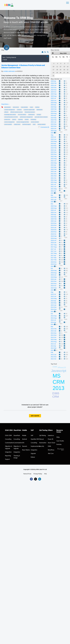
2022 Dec (54, 152)
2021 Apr (53, 191)
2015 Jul (53, 294)
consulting (8, 439)
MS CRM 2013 (59, 382)
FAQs (58, 437)
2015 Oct (54, 286)
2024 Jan (54, 122)
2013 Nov (54, 335)
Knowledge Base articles (10, 115)
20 (64, 70)
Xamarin (25, 446)
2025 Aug (54, 96)
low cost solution (22, 115)
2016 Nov (54, 264)
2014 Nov (54, 309)
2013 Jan (54, 355)
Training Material (42, 124)
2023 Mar (54, 146)
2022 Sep (54, 156)
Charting (37, 107)
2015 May (54, 299)
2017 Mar (54, 258)
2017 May (54, 253)
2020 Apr (53, 215)
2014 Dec (54, 307)
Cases (31, 107)
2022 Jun (54, 161)
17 (53, 70)
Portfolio (59, 444)
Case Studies (60, 441)
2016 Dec (54, 262)
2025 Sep (54, 94)
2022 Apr (53, 165)
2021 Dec (54, 174)
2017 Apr (53, 256)
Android (24, 439)
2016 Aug (54, 273)
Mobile (24, 435)
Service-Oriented (35, 122)
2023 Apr (53, 143)
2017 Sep (54, 245)
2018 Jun (54, 240)
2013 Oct (54, 337)
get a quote (35, 416)
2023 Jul (53, 137)
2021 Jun (54, 187)
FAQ (45, 474)
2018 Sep (54, 236)
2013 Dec (54, 333)
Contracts (19, 110)
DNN (49, 446)
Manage (39, 115)
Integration (8, 452)
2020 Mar (54, 217)
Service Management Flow (23, 122)
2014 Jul (53, 320)
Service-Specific (8, 124)
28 (68, 73)
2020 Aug (54, 208)
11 (57, 67)
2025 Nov (54, 90)
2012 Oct (54, 359)
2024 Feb (54, 120)
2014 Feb (54, 329)
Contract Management (10, 110)
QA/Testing (43, 435)
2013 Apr (53, 346)
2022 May (54, 163)
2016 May (54, 277)
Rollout (33, 457)
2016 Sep (54, 271)
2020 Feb (54, 219)
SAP (32, 435)
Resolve (27, 119)
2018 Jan (54, 243)
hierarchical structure (30, 112)
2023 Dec (54, 124)
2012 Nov (54, 357)
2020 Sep (54, 206)
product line (7, 119)
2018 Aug (54, 238)
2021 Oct (54, 178)
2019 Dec (54, 223)
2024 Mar (54, 118)
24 (53, 73)
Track (34, 124)
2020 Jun (54, 212)
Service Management (9, 122)
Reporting (20, 119)
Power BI (51, 439)
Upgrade (33, 453)
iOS (23, 443)
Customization (9, 443)
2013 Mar (54, 348)
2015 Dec (54, 281)
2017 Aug (54, 247)
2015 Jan (54, 305)
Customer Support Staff (29, 110)
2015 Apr (53, 301)
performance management (26, 117)
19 (60, 70)
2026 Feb (54, 83)
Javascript (59, 371)
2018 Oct (54, 234)
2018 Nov (54, 232)
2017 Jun (54, 251)
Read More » (5, 104)
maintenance (31, 115)
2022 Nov (54, 154)
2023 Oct (54, 128)
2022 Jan (54, 171)
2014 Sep (54, 316)
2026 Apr (53, 81)
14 (68, 67)
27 (64, 73)
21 (68, 70)
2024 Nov (54, 111)
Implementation (35, 446)
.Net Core (51, 453)
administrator (8, 107)
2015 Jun (54, 296)
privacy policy (38, 474)
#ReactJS (62, 367)
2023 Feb (54, 148)
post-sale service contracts (41, 117)
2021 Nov (54, 176)
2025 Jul (53, 98)
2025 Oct (54, 92)
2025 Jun (54, 101)
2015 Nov (54, 284)
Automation (43, 443)
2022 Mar (54, 167)
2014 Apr (53, 322)
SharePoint (17, 435)
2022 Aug (54, 159)
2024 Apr (53, 116)
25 (57, 73)
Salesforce (51, 435)
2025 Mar (54, 107)
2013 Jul (53, 344)
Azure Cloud (51, 443)
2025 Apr (53, 105)
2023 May (54, 141)
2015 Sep (54, 288)
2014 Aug (54, 318)
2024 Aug (54, 113)
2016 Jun (54, 275)
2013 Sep (54, 340)
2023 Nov (54, 126)
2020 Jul (53, 210)
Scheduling (33, 119)
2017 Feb (54, 260)
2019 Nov (54, 225)
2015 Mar (54, 303)
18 (57, 70)
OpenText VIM (35, 439)
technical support (27, 124)
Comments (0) (45, 127)
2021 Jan (54, 200)
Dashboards (40, 110)
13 (64, 67)
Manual (41, 439)
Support (7, 459)
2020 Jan (54, 221)
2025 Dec (54, 88)
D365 (55, 367)
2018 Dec (54, 230)
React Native (26, 450)
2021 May (54, 189)
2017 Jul (53, 249)
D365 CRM (56, 395)
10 (53, 67)
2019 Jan (54, 228)
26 (60, 73)
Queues (14, 119)
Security (42, 446)
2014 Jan (54, 331)
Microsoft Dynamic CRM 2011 (11, 117)
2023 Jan (54, 150)
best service (16, 107)
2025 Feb (54, 109)
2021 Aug (54, 182)
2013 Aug (54, 342)
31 (53, 76)
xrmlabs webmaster (9, 71)
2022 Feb (54, 169)
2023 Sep (54, 131)
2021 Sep (54, 180)
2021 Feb (54, 197)
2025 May (54, 103)
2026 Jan (54, 85)
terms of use (27, 474)
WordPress (51, 450)
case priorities (24, 107)
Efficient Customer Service (17, 112)
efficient (6, 112)
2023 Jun (54, 139)
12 (60, 67)
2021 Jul (53, 184)
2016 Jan (54, 279)
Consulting (17, 439)
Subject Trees (17, 124)
